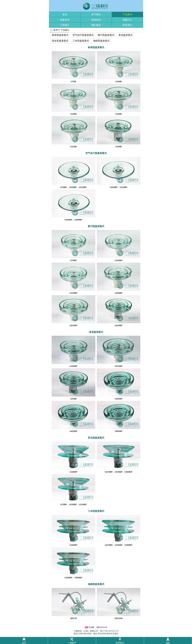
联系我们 (127, 25)
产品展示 (127, 14)
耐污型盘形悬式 (106, 35)
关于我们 (96, 14)
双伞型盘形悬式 (60, 41)
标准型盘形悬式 (60, 35)
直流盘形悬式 (125, 35)
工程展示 (65, 25)
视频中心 (127, 20)
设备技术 (65, 20)
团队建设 (96, 25)
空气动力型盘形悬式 (83, 35)
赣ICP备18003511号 (109, 631)
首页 (65, 14)
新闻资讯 (96, 20)
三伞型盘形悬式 (81, 41)
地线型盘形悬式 (101, 41)
